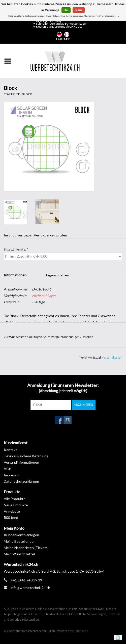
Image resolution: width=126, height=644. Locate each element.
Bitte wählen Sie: (16, 249)
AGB (8, 469)
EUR (59, 39)
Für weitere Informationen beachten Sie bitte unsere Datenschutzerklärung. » (64, 16)
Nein (79, 10)
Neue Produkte (16, 505)
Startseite (12, 94)
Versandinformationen (21, 462)
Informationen (15, 275)
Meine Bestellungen (20, 541)
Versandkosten (112, 357)
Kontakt (10, 450)
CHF (67, 39)
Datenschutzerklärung (21, 481)
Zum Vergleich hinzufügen (62, 337)
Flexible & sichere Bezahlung (26, 456)
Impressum (13, 475)
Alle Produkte (15, 499)
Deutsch (59, 34)
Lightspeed (81, 631)
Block (27, 94)
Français (67, 34)
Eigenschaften (58, 275)
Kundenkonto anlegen (21, 535)
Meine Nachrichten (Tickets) (26, 548)
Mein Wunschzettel (19, 554)
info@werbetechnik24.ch (30, 588)
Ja (66, 10)
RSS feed (11, 517)
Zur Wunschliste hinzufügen (23, 337)
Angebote (12, 511)
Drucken (87, 337)
